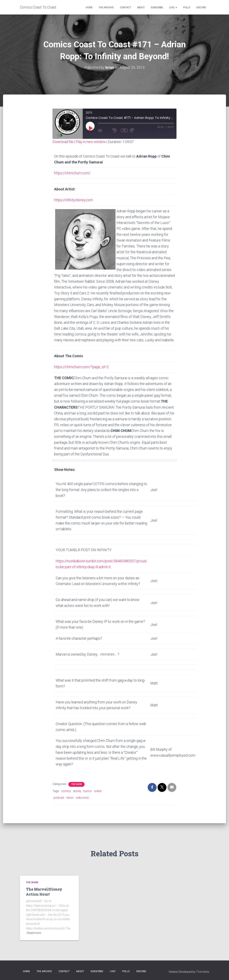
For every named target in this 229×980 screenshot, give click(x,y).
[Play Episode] (90, 128)
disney (77, 790)
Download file (63, 142)
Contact (125, 7)
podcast (59, 797)
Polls (187, 7)
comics (66, 790)
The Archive (106, 7)
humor (88, 790)
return (70, 797)
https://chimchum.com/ (72, 173)
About (141, 7)
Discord (201, 7)
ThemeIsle (203, 971)
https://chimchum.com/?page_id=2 (81, 366)
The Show (76, 783)
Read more (34, 932)
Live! (173, 7)
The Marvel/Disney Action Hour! (44, 891)
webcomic (82, 797)
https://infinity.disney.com (74, 200)
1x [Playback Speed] (124, 130)
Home (89, 7)
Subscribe (157, 7)
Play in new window (91, 142)
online (98, 790)
